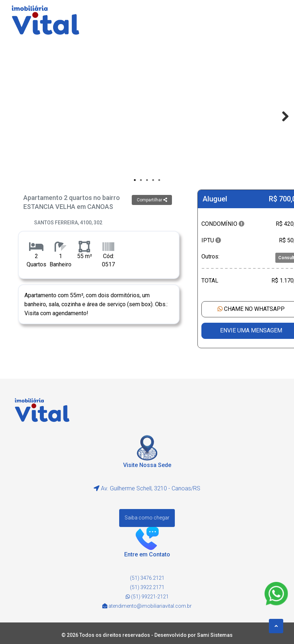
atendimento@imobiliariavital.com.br (150, 606)
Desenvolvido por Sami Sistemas (193, 635)
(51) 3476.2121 (147, 578)
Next (282, 116)
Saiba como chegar (147, 518)
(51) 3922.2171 (147, 587)
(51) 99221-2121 (147, 597)
